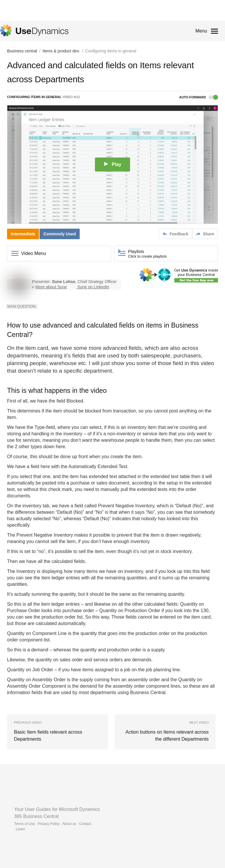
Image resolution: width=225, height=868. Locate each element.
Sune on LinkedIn (93, 287)
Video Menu (34, 253)
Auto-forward (199, 97)
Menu (201, 31)
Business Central (148, 692)
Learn (21, 829)
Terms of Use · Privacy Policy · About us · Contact (53, 824)
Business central (22, 51)
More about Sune (51, 287)
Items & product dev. (61, 51)
